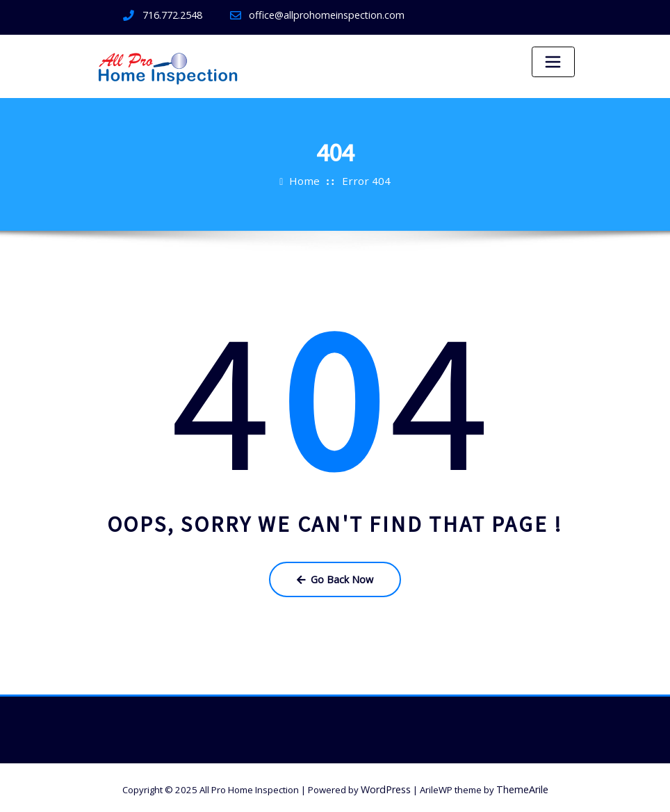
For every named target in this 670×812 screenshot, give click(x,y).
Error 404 (365, 180)
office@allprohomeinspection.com (321, 15)
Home (308, 180)
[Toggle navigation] (553, 62)
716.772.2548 (172, 15)
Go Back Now (335, 577)
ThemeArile (521, 785)
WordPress (388, 785)
